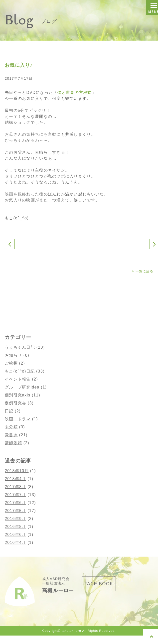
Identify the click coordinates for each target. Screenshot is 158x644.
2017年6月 (15, 503)
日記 (9, 411)
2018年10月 (17, 471)
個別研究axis (18, 395)
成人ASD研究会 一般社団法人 (58, 585)
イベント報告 (18, 379)
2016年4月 (15, 543)
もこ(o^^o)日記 (20, 371)
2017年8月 (15, 487)
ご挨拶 (11, 363)
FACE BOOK (99, 584)
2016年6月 (15, 535)
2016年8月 (15, 527)
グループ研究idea (22, 387)
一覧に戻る (143, 271)
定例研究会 (15, 403)
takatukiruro (71, 631)
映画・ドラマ (18, 419)
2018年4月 (15, 479)
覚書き (11, 435)
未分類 (11, 427)
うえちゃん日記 (20, 347)
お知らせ (13, 355)
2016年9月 (15, 519)
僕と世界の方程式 (74, 93)
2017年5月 (15, 511)
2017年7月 (15, 495)
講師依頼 (13, 443)
